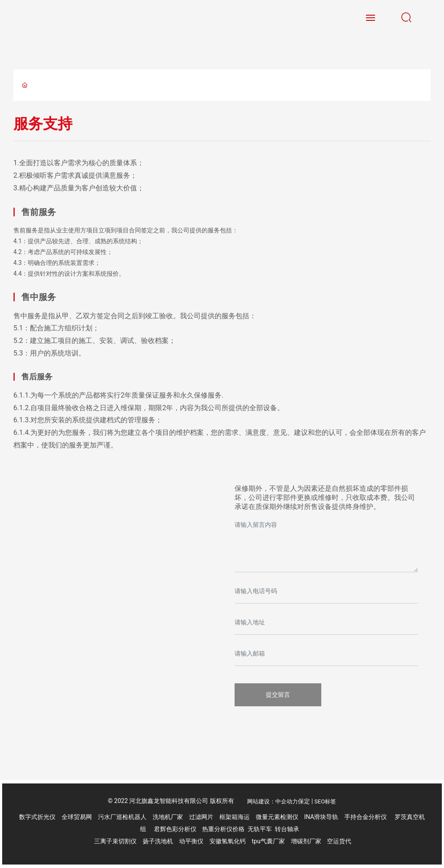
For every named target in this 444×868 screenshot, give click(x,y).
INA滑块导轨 (321, 817)
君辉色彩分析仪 (176, 829)
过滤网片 (201, 817)
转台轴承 (287, 829)
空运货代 (339, 841)
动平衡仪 (191, 841)
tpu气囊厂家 (268, 841)
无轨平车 (260, 829)
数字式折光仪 (37, 817)
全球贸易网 (77, 817)
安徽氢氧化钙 (228, 841)
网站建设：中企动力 (273, 801)
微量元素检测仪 (277, 817)
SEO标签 (325, 801)
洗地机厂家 (168, 817)
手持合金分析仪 (366, 817)
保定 (304, 801)
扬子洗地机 (158, 841)
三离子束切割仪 (115, 841)
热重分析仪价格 (223, 829)
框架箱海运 (235, 817)
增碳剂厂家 (306, 841)
